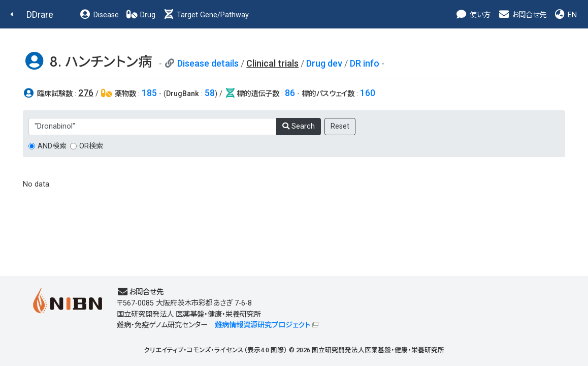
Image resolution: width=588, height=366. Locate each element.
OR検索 (91, 146)
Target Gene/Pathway (206, 15)
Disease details (208, 63)
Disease (99, 15)
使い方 (473, 15)
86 (290, 93)
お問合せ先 (522, 15)
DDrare (40, 14)
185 (149, 93)
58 (210, 93)
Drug (141, 15)
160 (368, 93)
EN (565, 15)
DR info (365, 63)
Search (299, 126)
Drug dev (324, 63)
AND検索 (52, 146)
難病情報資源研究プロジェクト (263, 325)
